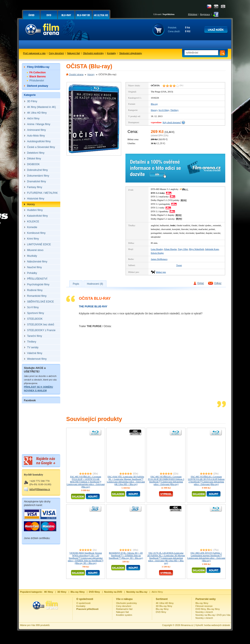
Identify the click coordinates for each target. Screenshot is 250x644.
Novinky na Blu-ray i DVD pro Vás (213, 615)
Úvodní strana (76, 74)
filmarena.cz (187, 625)
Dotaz (201, 283)
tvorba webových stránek (217, 625)
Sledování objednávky (131, 53)
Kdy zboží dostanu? (172, 122)
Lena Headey (157, 249)
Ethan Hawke (170, 249)
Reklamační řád (124, 609)
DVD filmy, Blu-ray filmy (208, 609)
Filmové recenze (204, 606)
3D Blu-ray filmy (164, 606)
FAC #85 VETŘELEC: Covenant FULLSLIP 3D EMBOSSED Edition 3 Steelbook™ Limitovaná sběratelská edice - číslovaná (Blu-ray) (166, 480)
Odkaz (218, 283)
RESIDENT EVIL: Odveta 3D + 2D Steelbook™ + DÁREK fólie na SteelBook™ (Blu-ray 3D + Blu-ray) (126, 555)
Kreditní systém (124, 615)
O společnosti (83, 603)
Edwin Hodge (157, 253)
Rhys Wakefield (196, 249)
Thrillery (174, 110)
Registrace (205, 14)
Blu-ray (154, 104)
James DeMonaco (159, 259)
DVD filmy (161, 612)
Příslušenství (37, 81)
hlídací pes (161, 272)
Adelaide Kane (212, 249)
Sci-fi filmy (164, 110)
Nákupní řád (73, 53)
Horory (91, 74)
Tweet (179, 265)
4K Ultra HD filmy (165, 603)
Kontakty (112, 53)
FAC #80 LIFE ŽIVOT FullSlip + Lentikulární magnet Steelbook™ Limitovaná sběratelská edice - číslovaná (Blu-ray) (206, 557)
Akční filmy (157, 592)
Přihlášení (193, 14)
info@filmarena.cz (40, 489)
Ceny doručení (56, 53)
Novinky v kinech (204, 612)
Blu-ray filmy (162, 609)
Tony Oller (183, 249)
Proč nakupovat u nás (34, 53)
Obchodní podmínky (93, 53)
